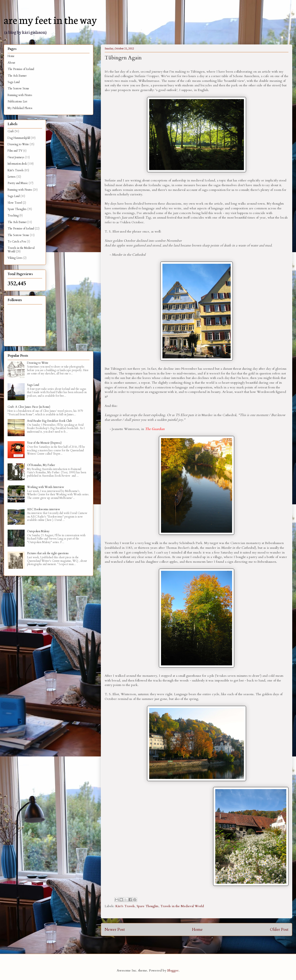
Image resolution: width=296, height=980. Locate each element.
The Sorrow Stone (18, 88)
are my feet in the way (50, 19)
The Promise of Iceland (21, 69)
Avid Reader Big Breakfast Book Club (49, 421)
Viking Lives (15, 258)
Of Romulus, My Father (41, 465)
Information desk (17, 164)
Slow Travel (15, 203)
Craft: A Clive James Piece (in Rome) (29, 407)
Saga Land (14, 82)
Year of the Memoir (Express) (44, 443)
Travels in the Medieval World (182, 906)
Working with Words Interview (46, 487)
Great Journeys (16, 157)
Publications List (17, 101)
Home (197, 929)
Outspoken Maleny (38, 531)
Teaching (13, 215)
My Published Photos (20, 108)
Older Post (279, 929)
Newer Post (115, 929)
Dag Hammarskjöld (19, 138)
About (11, 63)
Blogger (173, 970)
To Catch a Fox (17, 242)
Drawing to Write (18, 144)
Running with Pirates (20, 95)
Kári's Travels (125, 906)
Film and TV (15, 151)
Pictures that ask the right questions (48, 553)
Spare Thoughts (148, 906)
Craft (11, 131)
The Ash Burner (17, 76)
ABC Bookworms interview (44, 509)
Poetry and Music (18, 183)
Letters (12, 177)
